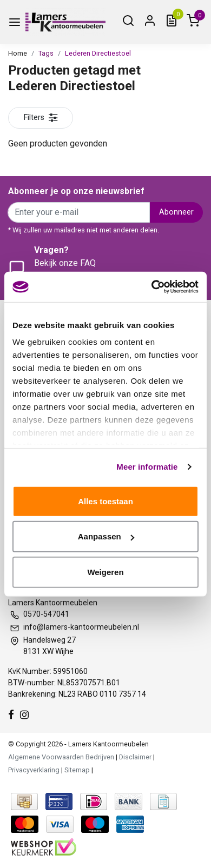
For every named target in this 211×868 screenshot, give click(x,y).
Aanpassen (106, 536)
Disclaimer (135, 757)
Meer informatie (147, 467)
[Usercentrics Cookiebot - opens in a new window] (152, 287)
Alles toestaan (105, 501)
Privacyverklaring (34, 770)
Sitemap (77, 770)
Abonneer (176, 212)
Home (18, 53)
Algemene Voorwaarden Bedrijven (61, 757)
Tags (46, 53)
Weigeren (105, 572)
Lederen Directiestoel (98, 53)
